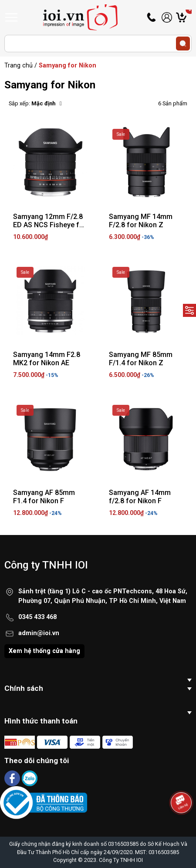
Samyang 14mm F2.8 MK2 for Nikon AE (47, 359)
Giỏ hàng (189, 17)
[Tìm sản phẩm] (98, 44)
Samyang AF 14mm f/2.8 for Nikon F (140, 497)
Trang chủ (19, 66)
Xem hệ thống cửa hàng (44, 651)
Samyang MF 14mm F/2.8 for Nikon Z (141, 221)
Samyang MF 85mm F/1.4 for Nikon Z (141, 359)
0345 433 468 (37, 617)
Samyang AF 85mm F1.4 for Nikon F (44, 497)
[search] (183, 44)
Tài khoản (167, 17)
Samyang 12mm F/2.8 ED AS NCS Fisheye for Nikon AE (50, 225)
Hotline (152, 17)
